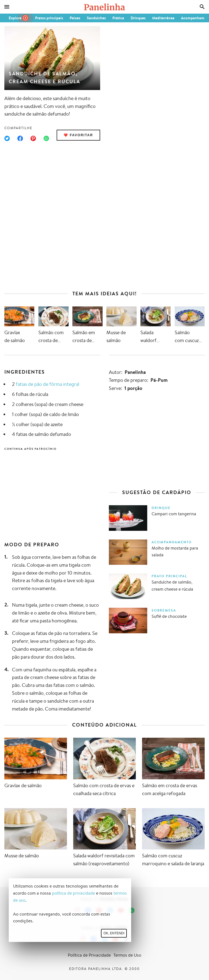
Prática (118, 18)
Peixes (75, 18)
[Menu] (7, 7)
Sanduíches (96, 18)
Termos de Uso (127, 955)
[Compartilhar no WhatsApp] (46, 138)
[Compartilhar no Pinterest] (33, 138)
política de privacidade (73, 893)
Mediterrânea (163, 18)
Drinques (138, 18)
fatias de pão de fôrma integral (47, 384)
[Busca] (202, 7)
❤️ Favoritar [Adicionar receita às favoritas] (78, 135)
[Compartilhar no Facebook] (20, 138)
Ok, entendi (114, 933)
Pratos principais (49, 18)
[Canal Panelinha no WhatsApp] (132, 910)
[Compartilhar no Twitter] (7, 138)
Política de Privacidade (89, 955)
